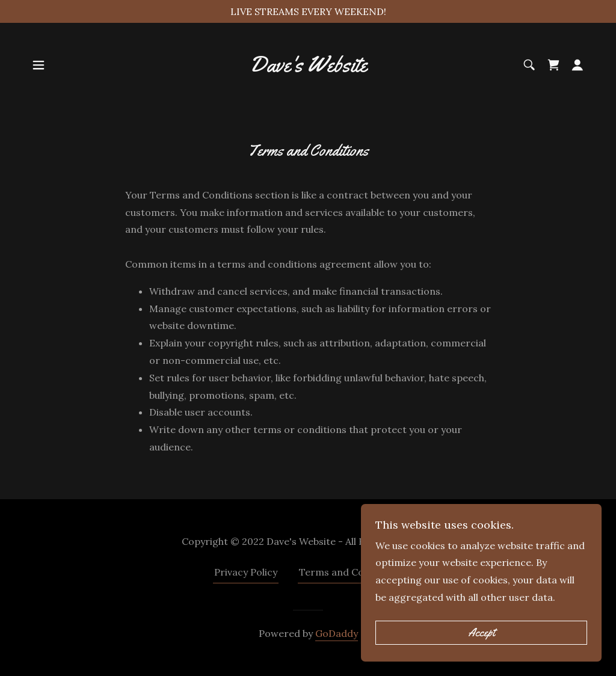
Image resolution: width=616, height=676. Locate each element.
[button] (38, 65)
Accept (482, 650)
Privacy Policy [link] (246, 572)
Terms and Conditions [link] (350, 572)
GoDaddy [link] (337, 633)
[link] (308, 68)
